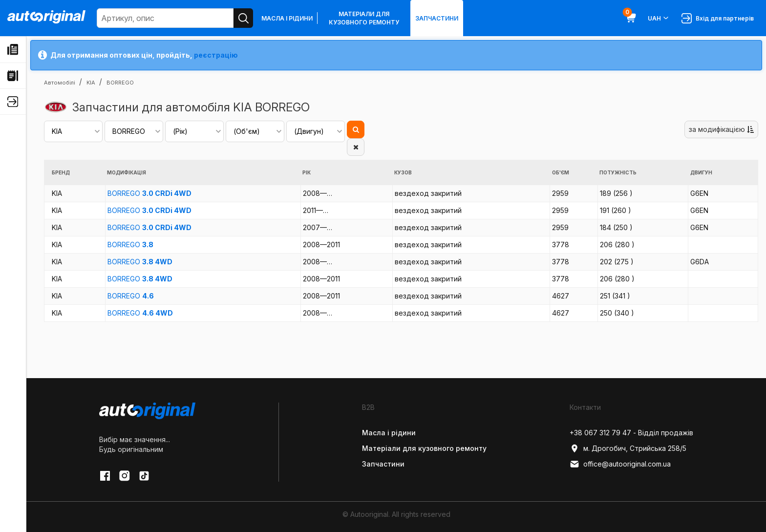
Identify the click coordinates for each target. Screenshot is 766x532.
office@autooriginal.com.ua (620, 464)
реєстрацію (216, 55)
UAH (659, 18)
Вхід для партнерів (718, 18)
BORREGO (149, 193)
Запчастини (437, 18)
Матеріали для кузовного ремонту (364, 18)
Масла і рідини (287, 18)
